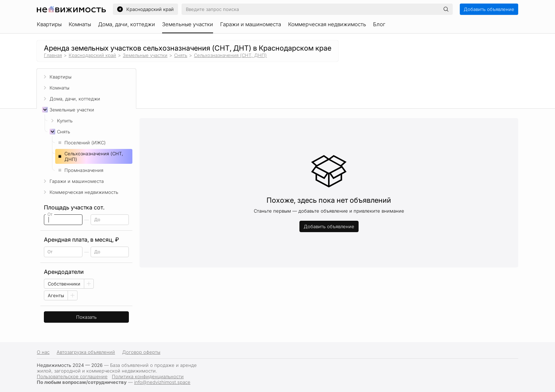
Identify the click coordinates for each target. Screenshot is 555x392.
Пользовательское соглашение (72, 376)
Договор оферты (141, 352)
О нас (43, 352)
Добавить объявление (489, 9)
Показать (86, 317)
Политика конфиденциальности (148, 376)
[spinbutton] (63, 220)
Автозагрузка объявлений (86, 352)
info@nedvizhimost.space (162, 382)
